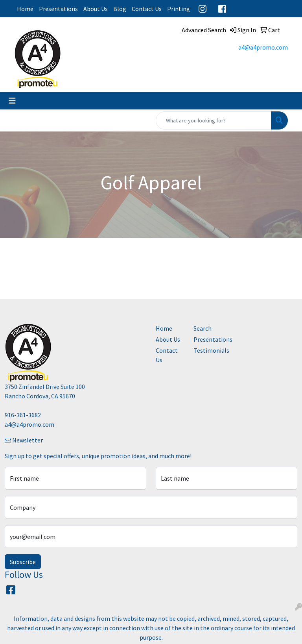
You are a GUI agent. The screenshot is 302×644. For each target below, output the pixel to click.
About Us (96, 9)
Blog (120, 9)
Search (203, 328)
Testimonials (208, 350)
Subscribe (23, 562)
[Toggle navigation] (12, 101)
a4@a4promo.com (263, 47)
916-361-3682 (23, 415)
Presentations (58, 9)
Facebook (222, 9)
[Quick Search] (214, 120)
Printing (179, 9)
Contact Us (147, 9)
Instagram (203, 9)
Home (25, 9)
